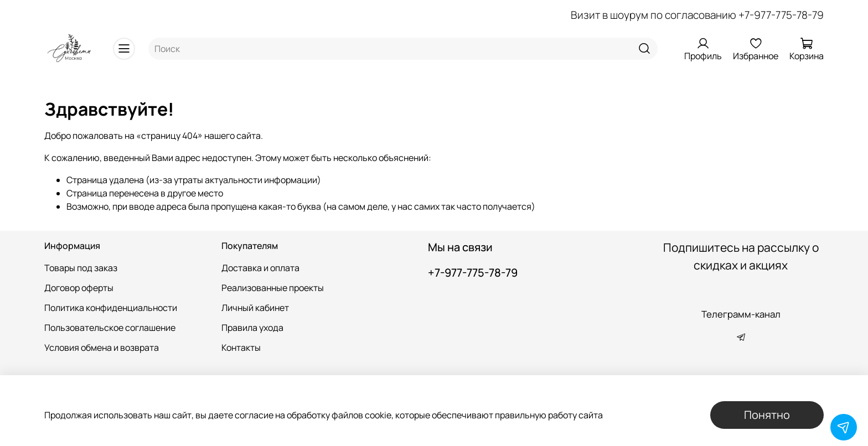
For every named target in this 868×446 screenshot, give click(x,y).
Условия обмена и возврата (102, 348)
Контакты (241, 348)
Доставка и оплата (260, 268)
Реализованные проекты (273, 288)
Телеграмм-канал (741, 314)
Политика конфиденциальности (111, 308)
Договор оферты (79, 288)
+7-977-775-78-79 (781, 15)
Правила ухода (252, 328)
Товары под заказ (81, 268)
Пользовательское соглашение (110, 328)
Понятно (767, 415)
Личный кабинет (255, 308)
